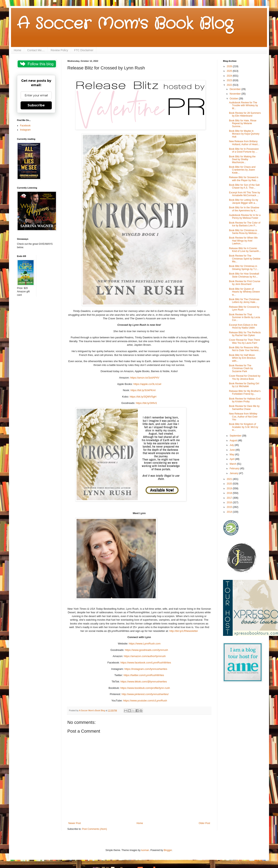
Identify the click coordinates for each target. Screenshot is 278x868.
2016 (230, 502)
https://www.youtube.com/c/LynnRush (145, 701)
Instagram (25, 130)
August (234, 440)
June (233, 450)
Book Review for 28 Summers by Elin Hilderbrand (245, 114)
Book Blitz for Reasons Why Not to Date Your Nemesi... (245, 349)
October (234, 99)
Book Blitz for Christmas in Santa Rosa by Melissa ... (244, 232)
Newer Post (75, 823)
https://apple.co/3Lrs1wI (147, 384)
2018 (230, 493)
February (235, 468)
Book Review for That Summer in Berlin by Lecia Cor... (245, 317)
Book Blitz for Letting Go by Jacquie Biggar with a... (244, 201)
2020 (230, 484)
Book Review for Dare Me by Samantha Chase (244, 408)
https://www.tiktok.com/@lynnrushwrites (144, 682)
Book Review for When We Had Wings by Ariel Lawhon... (243, 241)
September (236, 436)
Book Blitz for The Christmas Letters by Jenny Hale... (244, 301)
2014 (230, 512)
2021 (230, 479)
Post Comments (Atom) (94, 829)
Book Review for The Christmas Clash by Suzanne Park (241, 368)
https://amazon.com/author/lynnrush (145, 656)
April (232, 459)
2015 (230, 507)
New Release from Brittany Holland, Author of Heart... (244, 143)
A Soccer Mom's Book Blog (125, 24)
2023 (230, 80)
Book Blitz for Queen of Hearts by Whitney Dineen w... (244, 292)
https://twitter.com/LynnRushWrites (144, 675)
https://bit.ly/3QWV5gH (143, 397)
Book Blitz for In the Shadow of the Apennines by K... (244, 209)
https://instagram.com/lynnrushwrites (146, 669)
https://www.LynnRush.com (145, 644)
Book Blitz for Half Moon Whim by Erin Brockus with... (242, 358)
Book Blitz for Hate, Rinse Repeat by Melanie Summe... (243, 123)
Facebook (25, 126)
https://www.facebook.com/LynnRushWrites (146, 663)
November (236, 94)
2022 (230, 85)
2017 (230, 498)
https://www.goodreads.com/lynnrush (146, 650)
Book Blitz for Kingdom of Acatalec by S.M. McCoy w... (244, 427)
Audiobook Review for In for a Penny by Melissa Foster (245, 217)
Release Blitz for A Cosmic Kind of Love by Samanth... (245, 250)
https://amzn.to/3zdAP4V (145, 378)
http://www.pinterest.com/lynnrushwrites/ (145, 694)
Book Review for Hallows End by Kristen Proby (245, 400)
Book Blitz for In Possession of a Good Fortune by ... (244, 150)
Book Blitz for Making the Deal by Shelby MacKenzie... (242, 159)
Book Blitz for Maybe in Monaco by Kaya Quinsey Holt (244, 134)
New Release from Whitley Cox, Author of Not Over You (243, 417)
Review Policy (59, 50)
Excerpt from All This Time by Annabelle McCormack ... (245, 194)
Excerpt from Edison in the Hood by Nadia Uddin (243, 326)
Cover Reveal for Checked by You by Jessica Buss (245, 377)
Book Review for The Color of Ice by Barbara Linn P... (245, 224)
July (232, 445)
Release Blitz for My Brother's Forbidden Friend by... (245, 393)
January (234, 473)
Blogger (168, 850)
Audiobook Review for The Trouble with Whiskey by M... (244, 105)
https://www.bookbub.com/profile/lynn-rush (145, 688)
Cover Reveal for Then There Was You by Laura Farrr (245, 341)
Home (17, 50)
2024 (230, 76)
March (233, 464)
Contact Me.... (36, 50)
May (232, 454)
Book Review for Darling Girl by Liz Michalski (244, 385)
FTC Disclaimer (84, 50)
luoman (145, 850)
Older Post (204, 823)
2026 (230, 66)
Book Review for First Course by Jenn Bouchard (245, 283)
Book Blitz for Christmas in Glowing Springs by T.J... (244, 268)
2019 (230, 488)
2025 (230, 71)
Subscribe (36, 105)
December (236, 89)
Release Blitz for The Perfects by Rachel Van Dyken (245, 334)
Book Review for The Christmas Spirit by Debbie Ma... (245, 259)
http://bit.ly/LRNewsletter (184, 631)
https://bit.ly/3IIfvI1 (146, 403)
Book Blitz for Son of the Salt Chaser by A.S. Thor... (244, 186)
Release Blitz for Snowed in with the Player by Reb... (244, 179)
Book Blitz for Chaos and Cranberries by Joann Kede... (242, 170)
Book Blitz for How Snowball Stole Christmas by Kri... (244, 275)
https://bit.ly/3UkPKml (143, 390)
